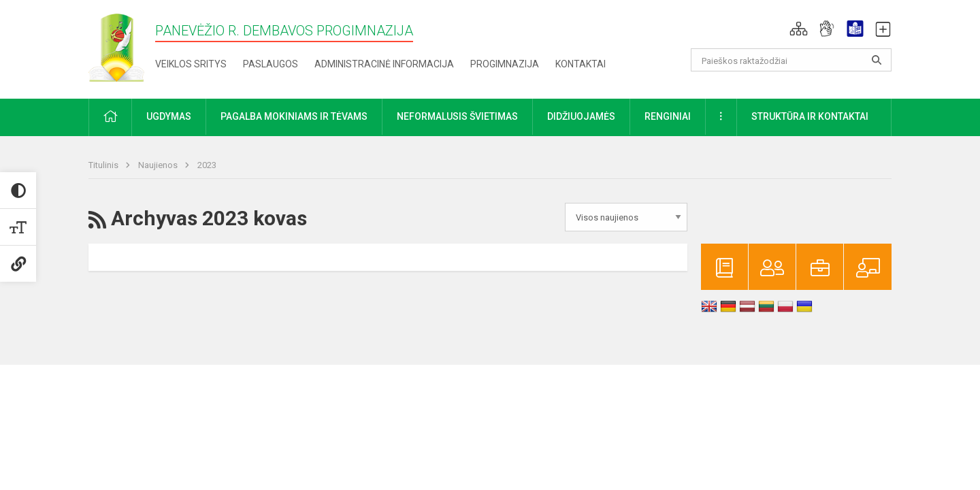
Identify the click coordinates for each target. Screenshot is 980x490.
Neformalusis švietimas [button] (457, 116)
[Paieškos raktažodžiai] (791, 60)
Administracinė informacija (384, 64)
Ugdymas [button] (169, 116)
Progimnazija (505, 64)
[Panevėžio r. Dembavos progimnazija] (116, 47)
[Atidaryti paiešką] (877, 60)
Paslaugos (271, 64)
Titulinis (104, 165)
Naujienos (159, 165)
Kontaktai (581, 64)
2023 (207, 165)
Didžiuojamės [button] (581, 116)
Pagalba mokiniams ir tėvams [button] (294, 116)
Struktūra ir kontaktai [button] (810, 116)
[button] (799, 29)
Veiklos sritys (191, 64)
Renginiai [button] (668, 116)
